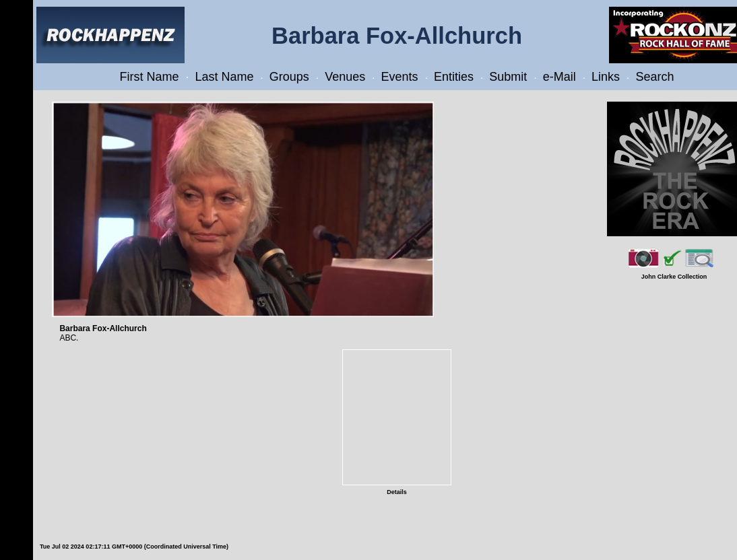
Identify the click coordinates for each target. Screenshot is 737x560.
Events (400, 77)
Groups (289, 77)
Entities (454, 77)
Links (606, 77)
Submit (508, 77)
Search (654, 77)
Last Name (224, 77)
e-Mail (559, 77)
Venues (345, 77)
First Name (150, 77)
